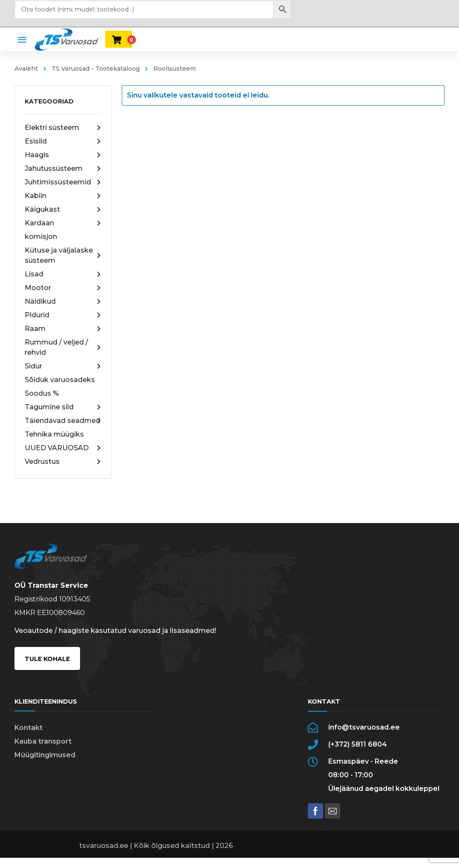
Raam (63, 329)
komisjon (41, 237)
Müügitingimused (45, 755)
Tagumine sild (63, 407)
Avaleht (26, 69)
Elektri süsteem (63, 128)
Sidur (63, 366)
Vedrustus (63, 462)
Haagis (63, 155)
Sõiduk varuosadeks (60, 380)
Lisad (63, 274)
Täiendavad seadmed (63, 421)
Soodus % (42, 393)
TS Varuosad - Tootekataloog (96, 69)
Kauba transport (43, 741)
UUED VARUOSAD (63, 448)
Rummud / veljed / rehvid (63, 347)
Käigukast (63, 210)
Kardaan (63, 223)
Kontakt (29, 728)
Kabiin (63, 196)
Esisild (63, 141)
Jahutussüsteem (63, 169)
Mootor (63, 288)
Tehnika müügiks (54, 434)
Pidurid (63, 315)
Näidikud (63, 302)
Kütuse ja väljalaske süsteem (63, 255)
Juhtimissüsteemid (63, 182)
